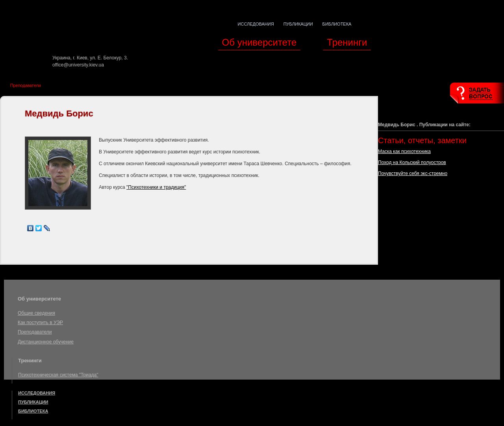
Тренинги (347, 42)
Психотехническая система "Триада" (58, 375)
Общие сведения (36, 313)
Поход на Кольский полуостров (412, 162)
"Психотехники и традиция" (156, 187)
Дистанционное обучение (46, 342)
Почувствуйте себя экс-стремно (413, 173)
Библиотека (337, 24)
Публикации (298, 24)
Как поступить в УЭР (40, 323)
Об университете (259, 42)
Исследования (256, 24)
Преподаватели (26, 85)
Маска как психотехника (404, 151)
